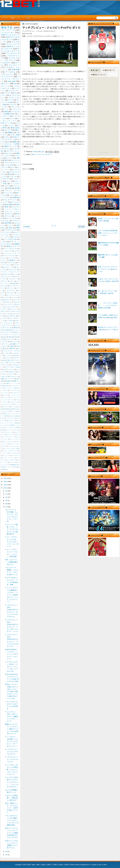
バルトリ (6, 397)
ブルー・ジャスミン (9, 458)
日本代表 (16, 70)
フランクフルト (9, 256)
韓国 (6, 112)
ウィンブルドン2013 (13, 367)
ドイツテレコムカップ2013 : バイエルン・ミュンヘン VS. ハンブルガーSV (12, 666)
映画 (4, 469)
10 (6, 497)
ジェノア (4, 202)
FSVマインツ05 (7, 123)
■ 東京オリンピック (98, 75)
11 (6, 494)
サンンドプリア (15, 439)
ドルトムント (7, 74)
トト (7, 109)
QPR (14, 284)
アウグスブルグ (10, 230)
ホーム (5, 18)
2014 (6, 485)
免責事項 (14, 465)
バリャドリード (10, 290)
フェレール (6, 455)
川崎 (18, 158)
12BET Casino (58, 865)
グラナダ (16, 237)
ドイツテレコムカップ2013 (12, 449)
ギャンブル (16, 107)
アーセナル (10, 72)
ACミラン (5, 83)
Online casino (5, 386)
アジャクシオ (13, 362)
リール (15, 297)
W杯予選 (8, 223)
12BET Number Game (72, 865)
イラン (12, 195)
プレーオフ (10, 293)
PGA (16, 337)
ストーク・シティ (12, 211)
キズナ (18, 435)
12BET (49, 865)
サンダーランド (10, 200)
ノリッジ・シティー (12, 253)
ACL (3, 263)
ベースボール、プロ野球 (10, 144)
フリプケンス (16, 455)
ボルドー (4, 281)
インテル (4, 107)
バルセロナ (6, 63)
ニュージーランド (14, 395)
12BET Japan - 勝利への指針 (36, 865)
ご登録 (27, 18)
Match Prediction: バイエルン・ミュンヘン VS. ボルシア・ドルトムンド (12, 654)
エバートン (16, 160)
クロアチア (5, 179)
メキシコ (13, 177)
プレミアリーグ (39, 18)
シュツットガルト (12, 209)
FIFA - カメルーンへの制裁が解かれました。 (11, 562)
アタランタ (11, 263)
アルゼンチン (14, 91)
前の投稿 (81, 227)
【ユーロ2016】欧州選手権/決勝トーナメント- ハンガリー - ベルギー (108, 233)
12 (6, 491)
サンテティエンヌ (7, 277)
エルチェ (16, 207)
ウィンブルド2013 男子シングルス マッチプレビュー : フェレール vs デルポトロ (12, 782)
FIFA (10, 337)
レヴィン (12, 462)
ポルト (3, 311)
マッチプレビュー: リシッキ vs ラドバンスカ (12, 759)
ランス (8, 358)
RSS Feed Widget (103, 153)
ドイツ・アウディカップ (10, 451)
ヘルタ (4, 242)
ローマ (10, 100)
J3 (19, 349)
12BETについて (16, 18)
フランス (16, 109)
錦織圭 (10, 132)
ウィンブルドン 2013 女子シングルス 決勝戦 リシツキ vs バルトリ (12, 716)
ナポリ (7, 137)
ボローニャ (14, 342)
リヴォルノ (14, 376)
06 (6, 851)
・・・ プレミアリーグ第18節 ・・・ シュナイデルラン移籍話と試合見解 (108, 305)
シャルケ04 (9, 165)
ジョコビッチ (39, 154)
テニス (12, 119)
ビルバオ (5, 221)
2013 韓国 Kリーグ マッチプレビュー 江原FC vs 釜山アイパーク (12, 808)
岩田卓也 (8, 409)
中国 (10, 188)
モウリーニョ (6, 344)
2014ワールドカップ (10, 35)
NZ (19, 411)
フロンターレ (14, 402)
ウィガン (6, 353)
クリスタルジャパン (9, 437)
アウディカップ (10, 418)
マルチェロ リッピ (7, 404)
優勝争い (13, 260)
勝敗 (15, 142)
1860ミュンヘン (12, 383)
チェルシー (14, 65)
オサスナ (8, 302)
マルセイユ (9, 214)
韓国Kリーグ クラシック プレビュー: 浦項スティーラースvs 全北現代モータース (12, 729)
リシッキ (14, 407)
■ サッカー (95, 70)
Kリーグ (13, 411)
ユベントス (5, 86)
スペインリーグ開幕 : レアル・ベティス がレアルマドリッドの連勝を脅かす (12, 529)
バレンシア (9, 193)
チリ (13, 167)
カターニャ (10, 288)
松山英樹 (10, 204)
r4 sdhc (104, 865)
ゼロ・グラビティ (8, 442)
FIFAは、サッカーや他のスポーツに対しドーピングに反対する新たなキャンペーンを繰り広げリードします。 (11, 691)
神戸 (18, 214)
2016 (6, 478)
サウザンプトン (13, 151)
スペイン (11, 126)
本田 (10, 228)
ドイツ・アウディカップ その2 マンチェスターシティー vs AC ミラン (12, 542)
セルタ (17, 251)
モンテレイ (6, 407)
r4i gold (94, 865)
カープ (15, 274)
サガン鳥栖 (15, 135)
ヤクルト (16, 221)
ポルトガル (9, 153)
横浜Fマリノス (10, 146)
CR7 (5, 337)
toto (15, 84)
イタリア (13, 105)
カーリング (10, 435)
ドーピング (5, 453)
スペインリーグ (13, 44)
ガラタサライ (11, 316)
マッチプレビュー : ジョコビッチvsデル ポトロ (12, 752)
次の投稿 (26, 227)
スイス (9, 181)
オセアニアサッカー (7, 432)
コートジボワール (10, 249)
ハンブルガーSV (10, 239)
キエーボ (17, 302)
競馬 (7, 207)
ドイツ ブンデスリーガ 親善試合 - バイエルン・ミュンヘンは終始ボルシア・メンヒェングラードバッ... (12, 595)
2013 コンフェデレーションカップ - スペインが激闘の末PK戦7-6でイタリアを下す (12, 833)
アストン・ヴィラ (12, 191)
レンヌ (7, 314)
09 (6, 500)
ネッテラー (52, 18)
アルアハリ (12, 421)
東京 (6, 160)
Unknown (36, 152)
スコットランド (9, 304)
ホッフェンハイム (13, 295)
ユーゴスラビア (12, 460)
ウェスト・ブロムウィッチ (10, 272)
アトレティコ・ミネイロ (11, 351)
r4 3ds (99, 865)
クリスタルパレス (12, 163)
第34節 (8, 381)
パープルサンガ (15, 453)
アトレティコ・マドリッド (10, 79)
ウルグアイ (5, 149)
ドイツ (4, 95)
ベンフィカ (9, 356)
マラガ (6, 297)
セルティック (9, 267)
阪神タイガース (13, 246)
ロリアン (16, 358)
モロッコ (17, 404)
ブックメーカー (8, 32)
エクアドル (7, 274)
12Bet (33, 154)
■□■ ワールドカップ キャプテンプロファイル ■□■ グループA (108, 269)
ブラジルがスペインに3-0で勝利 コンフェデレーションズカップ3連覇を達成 (12, 820)
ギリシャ (8, 216)
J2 (9, 142)
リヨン (12, 281)
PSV (3, 339)
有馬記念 (12, 349)
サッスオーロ (6, 251)
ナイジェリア (11, 218)
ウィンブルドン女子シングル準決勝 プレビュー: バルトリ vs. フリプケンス (12, 770)
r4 (90, 865)
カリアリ (17, 265)
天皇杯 (12, 346)
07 (6, 507)
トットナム (15, 184)
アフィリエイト (65, 18)
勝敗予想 (7, 28)
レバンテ (12, 258)
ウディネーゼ (6, 232)
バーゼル (10, 321)
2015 (6, 481)
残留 (16, 328)
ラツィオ (10, 158)
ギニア (5, 395)
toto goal (12, 81)
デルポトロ (48, 154)
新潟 (10, 174)
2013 (6, 488)
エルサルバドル (15, 393)
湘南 (18, 228)
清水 (18, 204)
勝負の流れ (15, 128)
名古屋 (17, 188)
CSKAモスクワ (6, 300)
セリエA (16, 42)
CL (15, 93)
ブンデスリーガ (13, 53)
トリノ (10, 225)
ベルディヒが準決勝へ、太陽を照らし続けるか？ (11, 798)
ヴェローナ (13, 270)
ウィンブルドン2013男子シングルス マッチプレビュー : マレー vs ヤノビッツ (12, 741)
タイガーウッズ (9, 369)
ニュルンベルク (10, 307)
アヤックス (5, 365)
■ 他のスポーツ (109, 70)
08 (6, 504)
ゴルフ (7, 186)
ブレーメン (14, 309)
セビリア (8, 130)
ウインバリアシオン (12, 430)
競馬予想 (16, 197)
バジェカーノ (13, 279)
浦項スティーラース (8, 379)
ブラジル (8, 93)
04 (6, 855)
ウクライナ (10, 339)
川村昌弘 (17, 467)
